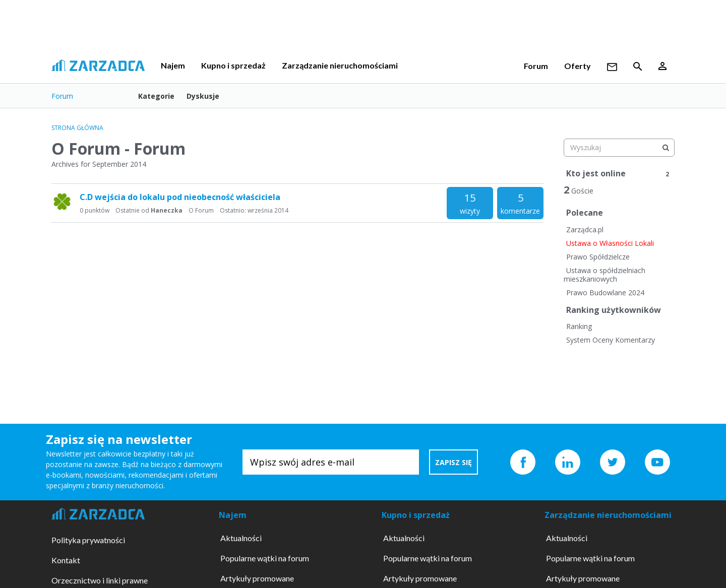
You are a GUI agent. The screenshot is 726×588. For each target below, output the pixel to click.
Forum (536, 66)
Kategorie (156, 96)
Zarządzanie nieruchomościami (340, 65)
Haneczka (167, 210)
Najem (173, 65)
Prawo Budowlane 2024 (605, 292)
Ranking (579, 326)
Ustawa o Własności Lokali (610, 243)
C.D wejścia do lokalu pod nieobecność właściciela (180, 197)
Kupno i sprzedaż (233, 65)
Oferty (578, 66)
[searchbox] (619, 148)
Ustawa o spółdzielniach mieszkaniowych (604, 275)
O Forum (201, 210)
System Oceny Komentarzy (611, 340)
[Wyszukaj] (665, 148)
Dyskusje (203, 96)
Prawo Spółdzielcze (598, 257)
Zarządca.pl (585, 230)
